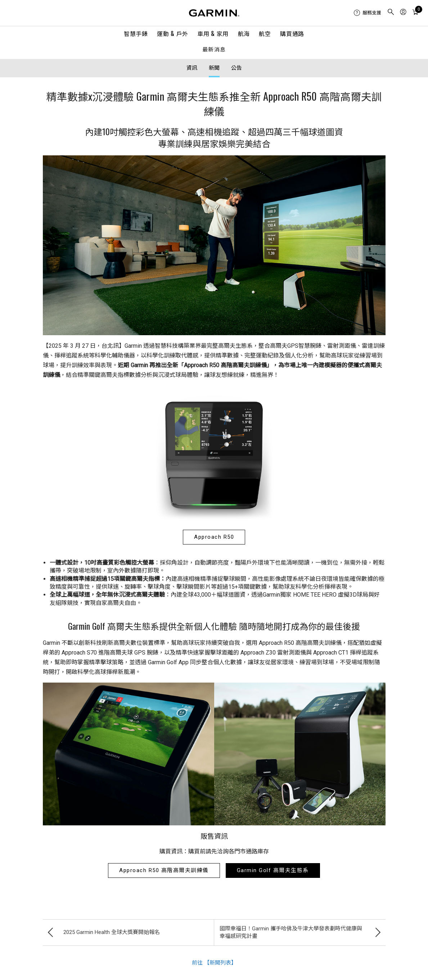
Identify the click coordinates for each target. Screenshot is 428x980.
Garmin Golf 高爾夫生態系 (273, 870)
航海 (244, 33)
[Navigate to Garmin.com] (214, 13)
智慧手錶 (136, 33)
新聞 (214, 68)
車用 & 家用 (213, 33)
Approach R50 (214, 537)
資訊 (192, 68)
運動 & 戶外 (172, 33)
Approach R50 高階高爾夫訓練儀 (164, 870)
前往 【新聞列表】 (214, 963)
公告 (236, 68)
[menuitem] (368, 13)
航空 (265, 33)
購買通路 (292, 33)
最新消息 (214, 50)
